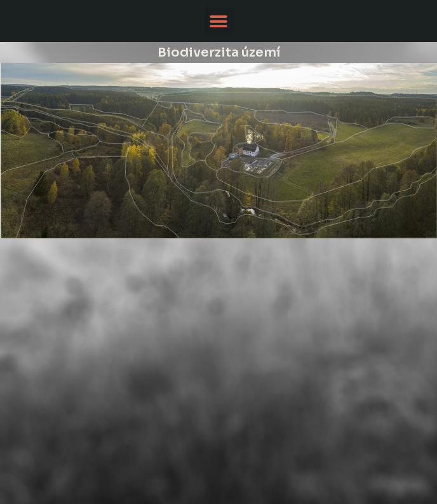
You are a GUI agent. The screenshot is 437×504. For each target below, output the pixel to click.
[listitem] (326, 162)
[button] (219, 21)
